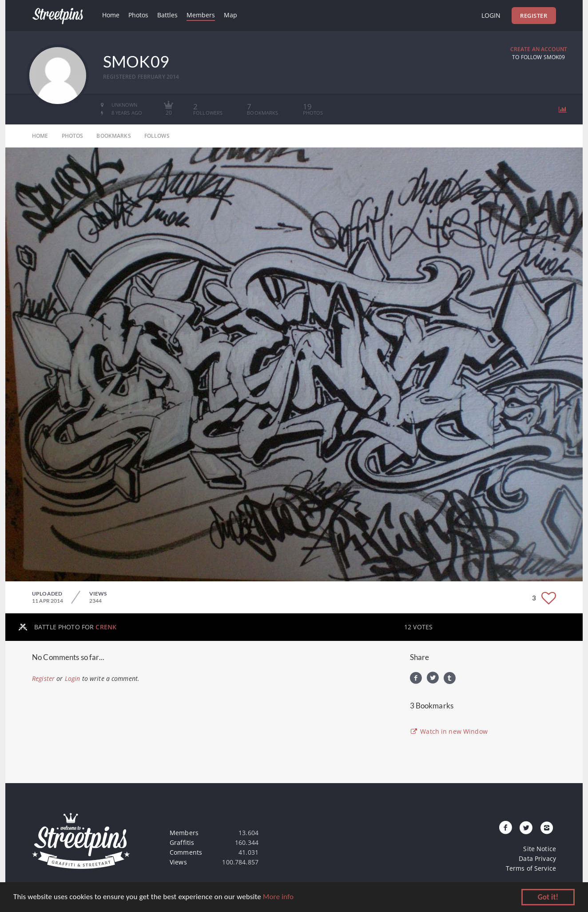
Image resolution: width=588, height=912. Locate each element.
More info (278, 898)
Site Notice (540, 849)
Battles (167, 15)
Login (491, 15)
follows (157, 136)
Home (111, 15)
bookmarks (113, 136)
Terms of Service (531, 868)
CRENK (106, 627)
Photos (138, 15)
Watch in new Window (449, 731)
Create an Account (539, 49)
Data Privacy (537, 858)
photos (73, 136)
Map (230, 15)
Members (201, 15)
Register (534, 16)
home (40, 136)
